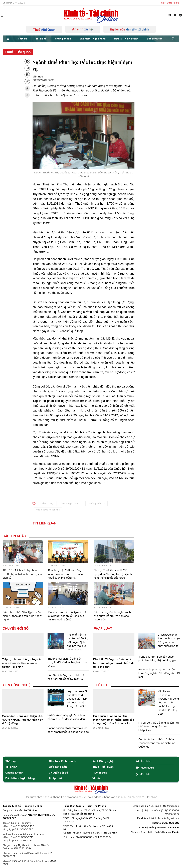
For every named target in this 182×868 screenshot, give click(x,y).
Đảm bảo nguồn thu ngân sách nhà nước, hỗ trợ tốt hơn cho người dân (112, 616)
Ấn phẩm (144, 761)
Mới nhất (143, 774)
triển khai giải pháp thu (71, 503)
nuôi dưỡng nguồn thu (48, 510)
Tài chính (41, 39)
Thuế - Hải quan (18, 52)
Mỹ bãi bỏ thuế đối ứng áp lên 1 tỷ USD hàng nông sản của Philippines (159, 726)
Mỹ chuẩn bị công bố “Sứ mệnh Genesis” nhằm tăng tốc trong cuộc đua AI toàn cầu (114, 720)
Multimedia (100, 773)
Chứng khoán (63, 39)
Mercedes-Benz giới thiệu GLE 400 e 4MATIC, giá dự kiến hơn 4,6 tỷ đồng (23, 720)
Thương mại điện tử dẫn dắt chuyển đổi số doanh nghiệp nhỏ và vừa (67, 662)
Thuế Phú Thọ (46, 503)
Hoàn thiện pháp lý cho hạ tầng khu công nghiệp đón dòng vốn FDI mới (159, 673)
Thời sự (22, 39)
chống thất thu (97, 503)
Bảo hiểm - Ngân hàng (93, 39)
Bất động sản (155, 39)
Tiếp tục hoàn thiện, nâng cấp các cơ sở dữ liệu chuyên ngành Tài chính (22, 663)
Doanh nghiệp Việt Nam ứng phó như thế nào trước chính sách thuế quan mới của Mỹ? (67, 574)
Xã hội (96, 778)
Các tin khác (14, 536)
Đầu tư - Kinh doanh (126, 39)
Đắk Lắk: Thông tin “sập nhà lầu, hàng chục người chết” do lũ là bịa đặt (114, 663)
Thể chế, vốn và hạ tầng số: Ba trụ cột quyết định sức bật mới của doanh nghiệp (78, 642)
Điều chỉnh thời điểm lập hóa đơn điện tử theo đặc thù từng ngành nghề (23, 616)
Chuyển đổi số (16, 628)
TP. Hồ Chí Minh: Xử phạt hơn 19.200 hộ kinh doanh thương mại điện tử (23, 574)
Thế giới (101, 685)
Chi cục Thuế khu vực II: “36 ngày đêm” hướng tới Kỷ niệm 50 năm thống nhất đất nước (114, 574)
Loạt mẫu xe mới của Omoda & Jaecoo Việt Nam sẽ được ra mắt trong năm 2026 (77, 699)
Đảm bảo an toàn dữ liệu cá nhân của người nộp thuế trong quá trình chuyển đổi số (68, 616)
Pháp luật (103, 628)
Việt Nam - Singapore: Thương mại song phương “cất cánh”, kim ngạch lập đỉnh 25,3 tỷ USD (168, 702)
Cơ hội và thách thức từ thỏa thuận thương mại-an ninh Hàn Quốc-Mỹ (157, 743)
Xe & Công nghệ (17, 685)
